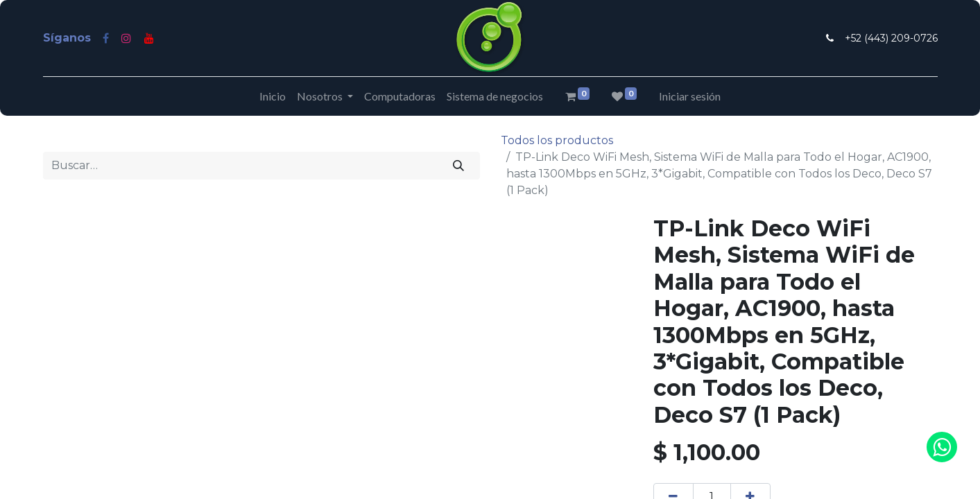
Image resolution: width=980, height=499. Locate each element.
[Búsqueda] (458, 166)
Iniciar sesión (690, 96)
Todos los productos (557, 140)
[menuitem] (273, 96)
